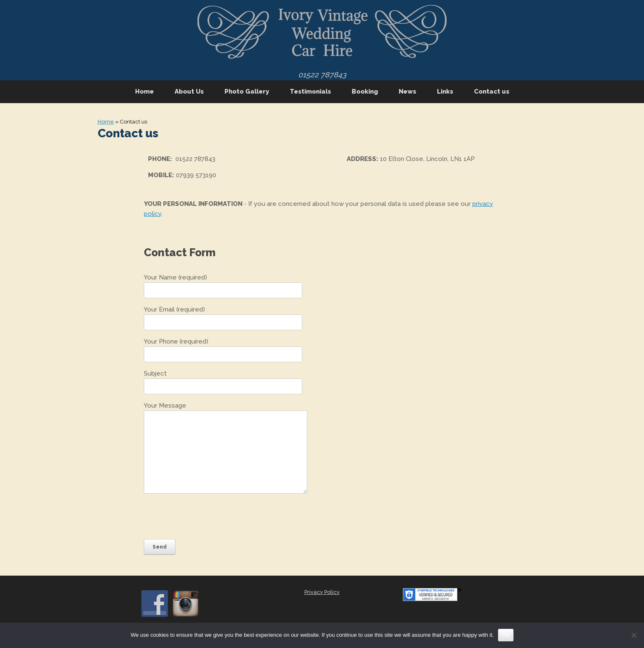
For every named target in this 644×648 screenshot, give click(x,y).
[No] (634, 635)
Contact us (492, 92)
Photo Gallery (247, 92)
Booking (365, 92)
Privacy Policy (322, 592)
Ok (506, 635)
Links (445, 92)
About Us (189, 92)
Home (144, 92)
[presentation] (207, 516)
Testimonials (310, 92)
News (407, 92)
